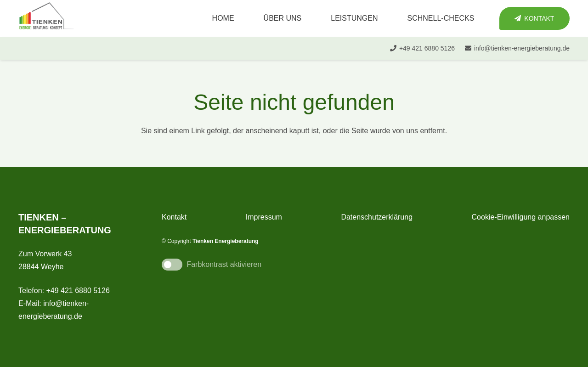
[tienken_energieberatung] (47, 18)
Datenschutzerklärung (377, 217)
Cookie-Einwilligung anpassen (521, 217)
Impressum (264, 217)
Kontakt (174, 217)
